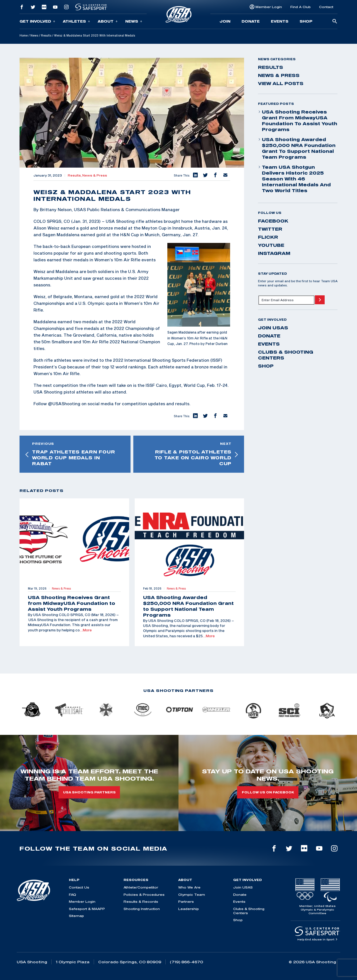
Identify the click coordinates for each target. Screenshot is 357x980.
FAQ (73, 895)
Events (280, 21)
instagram (274, 253)
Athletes (76, 21)
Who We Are (189, 887)
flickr (268, 237)
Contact (326, 7)
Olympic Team (192, 895)
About (108, 21)
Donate (251, 21)
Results (46, 35)
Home (24, 35)
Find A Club (301, 7)
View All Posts (281, 83)
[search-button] (335, 22)
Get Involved (37, 21)
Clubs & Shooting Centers (286, 355)
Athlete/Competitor (141, 887)
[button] (195, 175)
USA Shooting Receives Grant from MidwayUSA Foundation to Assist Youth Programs (298, 121)
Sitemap (76, 916)
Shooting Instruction (142, 909)
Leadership (189, 909)
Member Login (269, 7)
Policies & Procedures (144, 895)
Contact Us (79, 887)
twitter (270, 229)
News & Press (95, 175)
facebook (273, 221)
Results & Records (141, 901)
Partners (186, 901)
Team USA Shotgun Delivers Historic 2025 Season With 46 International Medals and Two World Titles (294, 179)
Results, (75, 175)
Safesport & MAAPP (87, 909)
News (134, 21)
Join (225, 21)
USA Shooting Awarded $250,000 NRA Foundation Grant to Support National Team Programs (297, 148)
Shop (306, 21)
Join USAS (273, 328)
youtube (271, 245)
